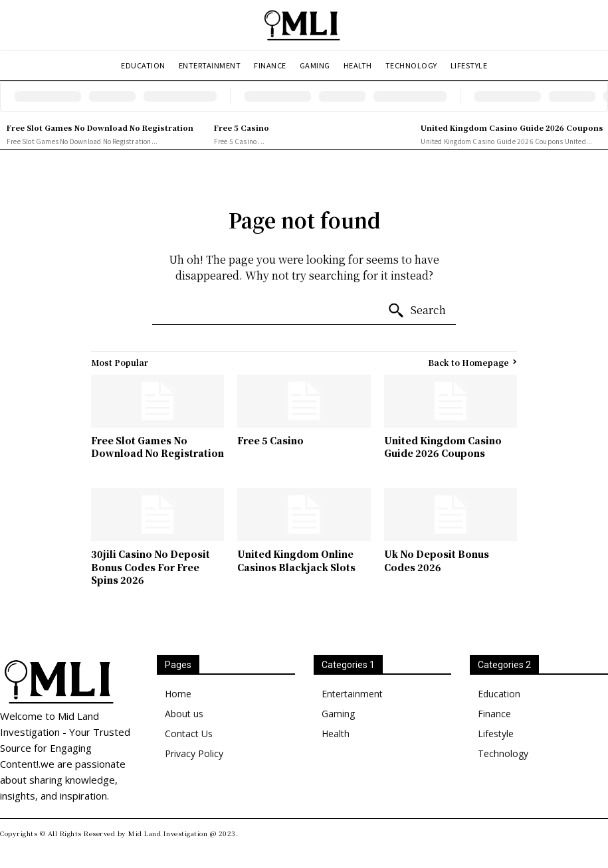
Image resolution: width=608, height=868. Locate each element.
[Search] (417, 311)
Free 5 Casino (242, 128)
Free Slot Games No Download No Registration (100, 128)
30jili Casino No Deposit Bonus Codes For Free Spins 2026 (151, 567)
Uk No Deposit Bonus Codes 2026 (437, 561)
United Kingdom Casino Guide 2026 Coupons (512, 128)
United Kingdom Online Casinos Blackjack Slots (296, 561)
